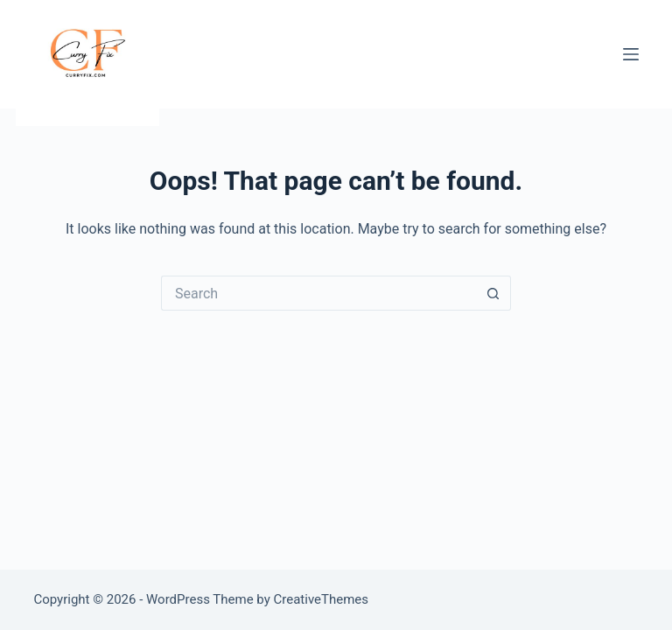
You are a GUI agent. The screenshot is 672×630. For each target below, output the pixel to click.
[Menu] (631, 54)
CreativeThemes (322, 599)
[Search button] (493, 293)
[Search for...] (318, 293)
